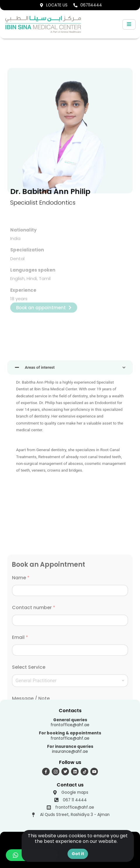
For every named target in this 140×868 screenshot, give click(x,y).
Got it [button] (78, 854)
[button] (120, 842)
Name (21, 694)
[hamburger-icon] (129, 24)
